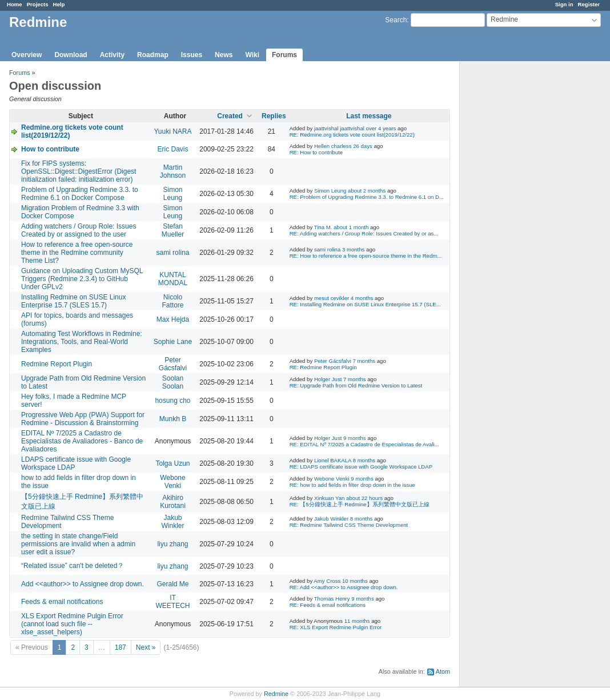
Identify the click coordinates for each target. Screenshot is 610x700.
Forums (284, 55)
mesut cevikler (332, 298)
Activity (112, 55)
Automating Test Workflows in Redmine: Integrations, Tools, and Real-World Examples (82, 342)
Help (59, 4)
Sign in (564, 4)
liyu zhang (172, 544)
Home (15, 4)
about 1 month (351, 227)
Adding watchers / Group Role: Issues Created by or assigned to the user (79, 230)
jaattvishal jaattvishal (339, 128)
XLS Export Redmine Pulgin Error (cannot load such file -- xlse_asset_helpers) (72, 624)
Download (71, 55)
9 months (354, 438)
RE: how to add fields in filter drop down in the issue (352, 485)
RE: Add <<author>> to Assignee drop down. (344, 587)
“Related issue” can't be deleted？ (73, 566)
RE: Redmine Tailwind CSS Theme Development (349, 525)
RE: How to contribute (316, 152)
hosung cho (172, 401)
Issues (192, 55)
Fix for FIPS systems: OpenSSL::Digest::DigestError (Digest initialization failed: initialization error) (79, 171)
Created (230, 116)
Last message (369, 116)
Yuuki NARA (172, 131)
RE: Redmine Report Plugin (323, 367)
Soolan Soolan (173, 382)
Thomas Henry (332, 599)
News (224, 55)
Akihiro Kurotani (173, 502)
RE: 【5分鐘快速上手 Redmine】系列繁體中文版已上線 (360, 504)
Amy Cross (327, 581)
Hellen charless (333, 146)
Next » (146, 647)
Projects (38, 4)
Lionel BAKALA (333, 460)
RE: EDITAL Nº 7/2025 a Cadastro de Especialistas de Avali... (364, 444)
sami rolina (172, 253)
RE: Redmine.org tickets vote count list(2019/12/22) (352, 135)
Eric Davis (172, 149)
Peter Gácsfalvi (173, 364)
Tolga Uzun (172, 463)
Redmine (276, 694)
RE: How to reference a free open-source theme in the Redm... (366, 256)
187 (121, 647)
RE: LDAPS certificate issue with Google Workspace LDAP (361, 467)
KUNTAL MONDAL (173, 279)
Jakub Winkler (172, 522)
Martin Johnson (173, 171)
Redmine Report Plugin (57, 364)
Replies (274, 116)
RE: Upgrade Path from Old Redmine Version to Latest (356, 385)
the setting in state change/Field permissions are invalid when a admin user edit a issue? (78, 544)
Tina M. (323, 227)
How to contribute (50, 149)
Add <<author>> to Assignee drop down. (83, 584)
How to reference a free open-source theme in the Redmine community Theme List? (77, 253)
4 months (362, 298)
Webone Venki (172, 482)
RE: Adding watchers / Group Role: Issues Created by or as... (364, 233)
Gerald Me (172, 584)
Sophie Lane (173, 342)
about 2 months (367, 191)
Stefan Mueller (173, 230)
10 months (355, 581)
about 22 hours (364, 498)
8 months (364, 460)
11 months (357, 621)
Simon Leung (172, 194)
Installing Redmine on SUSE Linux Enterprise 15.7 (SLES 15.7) (73, 301)
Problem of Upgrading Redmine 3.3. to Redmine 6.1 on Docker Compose (80, 194)
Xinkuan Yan (330, 498)
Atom (443, 671)
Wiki (252, 55)
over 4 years (381, 128)
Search (396, 20)
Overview (27, 55)
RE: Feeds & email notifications (328, 605)
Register (589, 4)
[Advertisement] (517, 241)
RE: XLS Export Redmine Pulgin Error (336, 627)
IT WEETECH (172, 602)
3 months (353, 249)
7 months (364, 361)
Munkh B (173, 419)
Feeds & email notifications (62, 602)
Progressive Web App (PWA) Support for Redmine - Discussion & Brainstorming (83, 419)
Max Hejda (173, 319)
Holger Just (328, 379)
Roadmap (153, 55)
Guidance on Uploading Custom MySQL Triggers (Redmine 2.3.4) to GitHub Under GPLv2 (82, 279)
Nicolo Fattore (172, 301)
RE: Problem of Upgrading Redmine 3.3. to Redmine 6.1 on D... (367, 197)
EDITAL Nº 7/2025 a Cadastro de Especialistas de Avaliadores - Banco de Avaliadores (82, 441)
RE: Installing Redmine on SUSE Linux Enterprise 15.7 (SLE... (365, 304)
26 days (363, 146)
